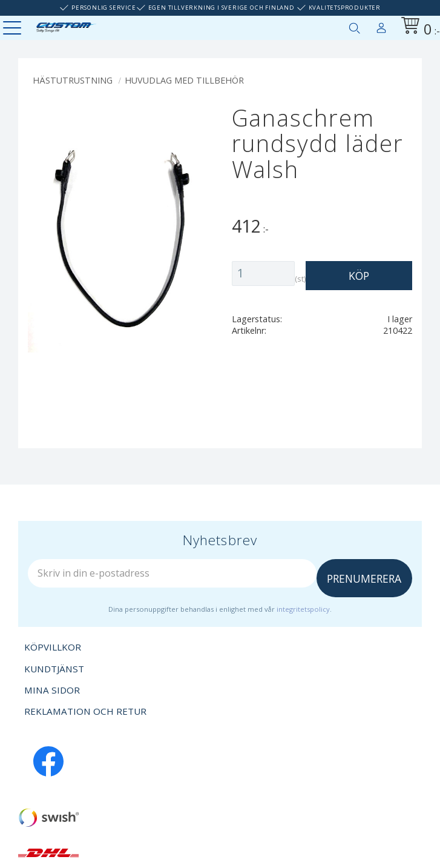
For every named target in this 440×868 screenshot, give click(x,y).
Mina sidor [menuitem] (381, 25)
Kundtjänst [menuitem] (54, 669)
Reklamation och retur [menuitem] (85, 711)
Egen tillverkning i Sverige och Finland (222, 8)
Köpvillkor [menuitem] (53, 647)
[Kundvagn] (418, 28)
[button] (14, 29)
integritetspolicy (303, 609)
